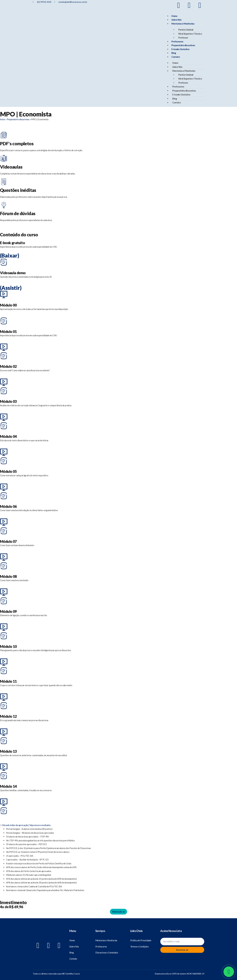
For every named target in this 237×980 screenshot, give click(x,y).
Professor (183, 38)
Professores (177, 41)
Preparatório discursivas (183, 45)
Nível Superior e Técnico (190, 34)
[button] (118, 825)
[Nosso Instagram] (189, 5)
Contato (176, 57)
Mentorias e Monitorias (183, 24)
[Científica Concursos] (48, 936)
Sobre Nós (176, 20)
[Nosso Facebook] (179, 5)
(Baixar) (9, 255)
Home (174, 16)
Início (2, 119)
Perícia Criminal (186, 30)
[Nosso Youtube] (200, 5)
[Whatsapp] (229, 972)
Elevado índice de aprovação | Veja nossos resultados (26, 825)
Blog (174, 53)
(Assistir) (11, 288)
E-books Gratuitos (180, 49)
